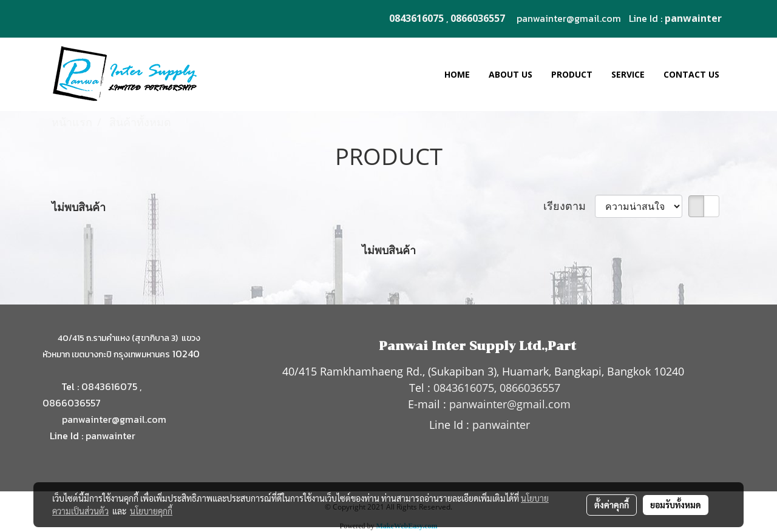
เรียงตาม (569, 206)
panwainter (110, 436)
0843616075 (109, 386)
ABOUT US (511, 74)
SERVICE (628, 74)
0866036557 (72, 403)
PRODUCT (572, 74)
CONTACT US (691, 74)
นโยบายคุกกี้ (151, 511)
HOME (457, 74)
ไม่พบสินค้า (79, 207)
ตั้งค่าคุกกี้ (612, 505)
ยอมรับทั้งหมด (676, 505)
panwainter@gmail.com (569, 18)
